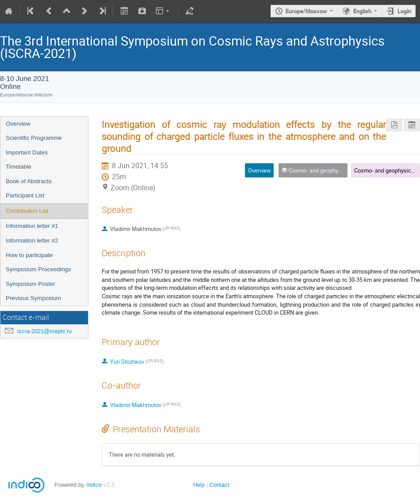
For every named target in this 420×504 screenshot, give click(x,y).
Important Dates (27, 152)
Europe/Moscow (306, 11)
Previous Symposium (33, 298)
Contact (220, 485)
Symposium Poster (31, 284)
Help (199, 485)
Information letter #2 (32, 240)
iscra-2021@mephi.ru (44, 331)
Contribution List (27, 211)
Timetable (19, 167)
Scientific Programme (34, 138)
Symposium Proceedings (38, 269)
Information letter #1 (32, 226)
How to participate (29, 255)
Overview (18, 124)
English (362, 11)
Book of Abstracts (29, 181)
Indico (94, 485)
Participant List (25, 195)
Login (404, 11)
